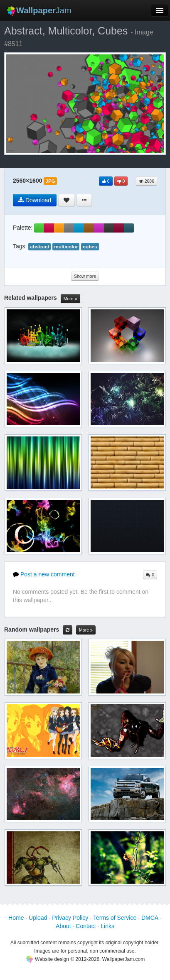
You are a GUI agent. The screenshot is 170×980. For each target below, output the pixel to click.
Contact (86, 926)
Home (16, 918)
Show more (85, 276)
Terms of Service (115, 918)
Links (107, 926)
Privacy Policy (70, 918)
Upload (38, 918)
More (70, 299)
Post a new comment (44, 574)
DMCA (150, 918)
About (63, 926)
